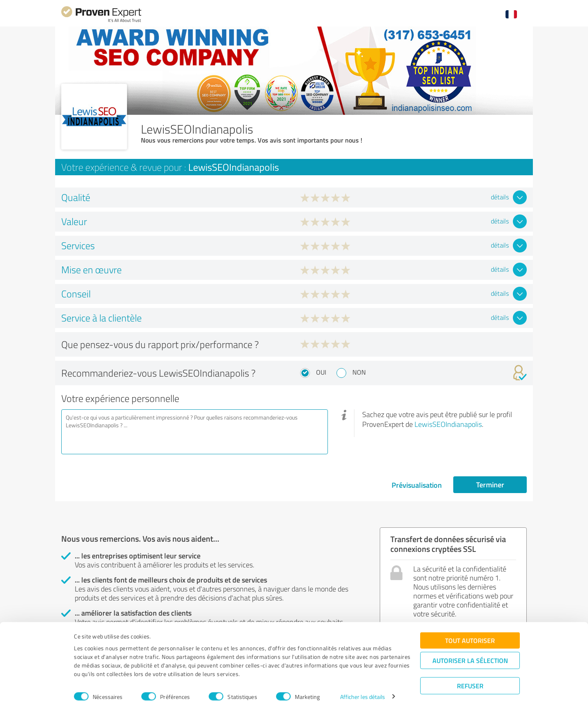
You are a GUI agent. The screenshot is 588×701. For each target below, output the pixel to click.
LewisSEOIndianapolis (448, 424)
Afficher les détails (363, 686)
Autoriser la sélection (470, 649)
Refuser (470, 675)
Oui (321, 372)
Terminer (490, 484)
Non (359, 372)
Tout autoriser (470, 629)
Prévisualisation (417, 485)
